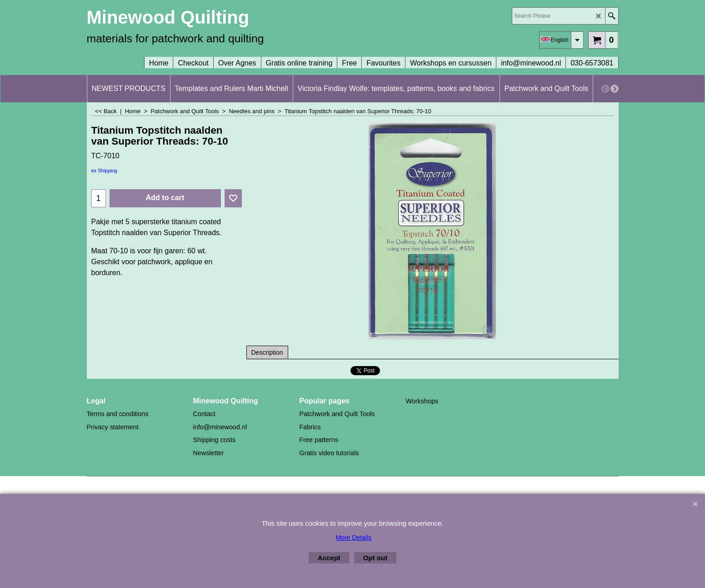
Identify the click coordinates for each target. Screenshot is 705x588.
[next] (615, 89)
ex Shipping (105, 171)
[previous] (605, 89)
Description (267, 352)
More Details (354, 538)
